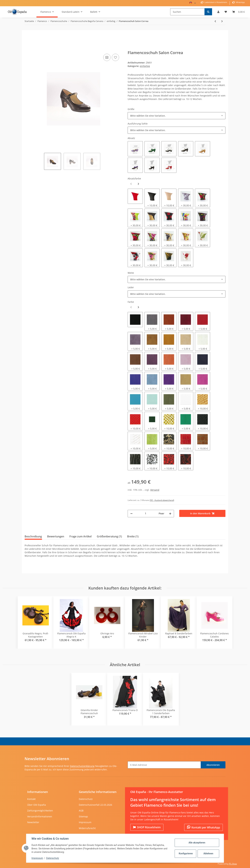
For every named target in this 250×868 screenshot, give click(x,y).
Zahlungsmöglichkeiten (40, 811)
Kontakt (31, 799)
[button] (218, 12)
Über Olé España (37, 805)
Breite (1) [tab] (133, 536)
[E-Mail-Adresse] (164, 765)
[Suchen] (187, 12)
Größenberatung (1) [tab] (109, 536)
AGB (81, 811)
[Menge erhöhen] (170, 514)
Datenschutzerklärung (82, 766)
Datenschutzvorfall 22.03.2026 (95, 805)
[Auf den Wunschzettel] (115, 57)
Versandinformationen (40, 816)
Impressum (85, 822)
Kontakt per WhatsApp (203, 827)
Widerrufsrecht (87, 828)
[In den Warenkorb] (27, 48)
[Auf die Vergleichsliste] (107, 57)
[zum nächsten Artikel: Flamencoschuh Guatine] (222, 21)
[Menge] (146, 514)
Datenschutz (86, 799)
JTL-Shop (233, 864)
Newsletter (33, 822)
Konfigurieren (186, 853)
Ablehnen (208, 853)
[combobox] (177, 116)
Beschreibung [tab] (33, 536)
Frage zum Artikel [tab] (80, 536)
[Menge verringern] (131, 514)
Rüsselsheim (147, 827)
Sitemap (83, 816)
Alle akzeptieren (197, 843)
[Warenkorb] (238, 12)
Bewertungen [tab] (56, 536)
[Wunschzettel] (226, 12)
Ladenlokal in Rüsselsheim (216, 2)
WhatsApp (240, 2)
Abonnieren (213, 765)
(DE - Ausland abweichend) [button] (162, 500)
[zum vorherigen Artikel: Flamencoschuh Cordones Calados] (215, 21)
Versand (155, 490)
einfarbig (145, 66)
